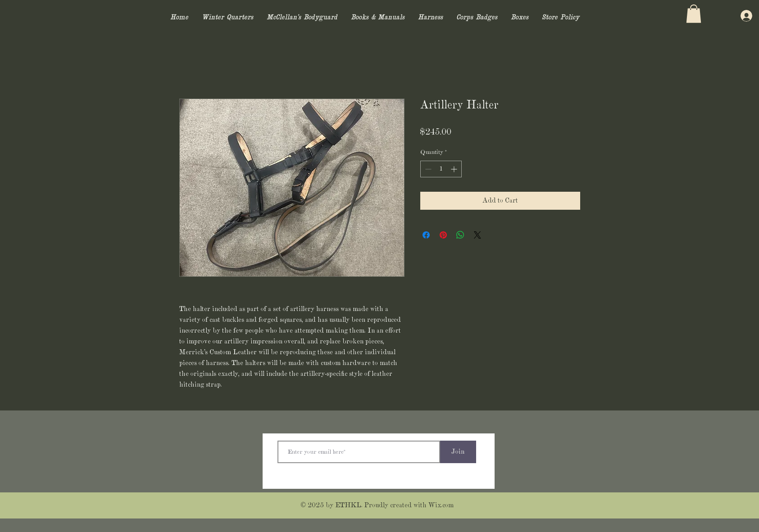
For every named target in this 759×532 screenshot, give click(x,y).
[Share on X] (477, 235)
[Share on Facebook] (426, 235)
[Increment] (455, 169)
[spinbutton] (441, 169)
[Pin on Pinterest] (443, 235)
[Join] (458, 452)
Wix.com (441, 505)
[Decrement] (427, 169)
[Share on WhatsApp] (460, 235)
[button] (694, 14)
